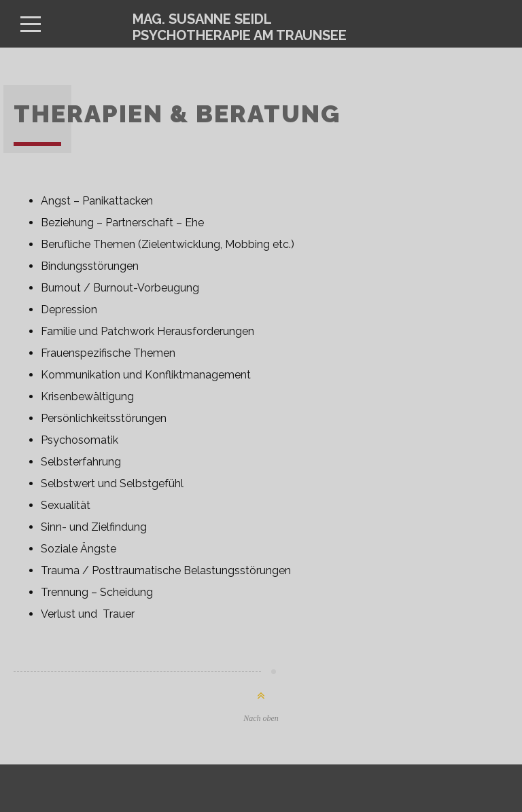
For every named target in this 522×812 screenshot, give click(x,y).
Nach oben (261, 718)
